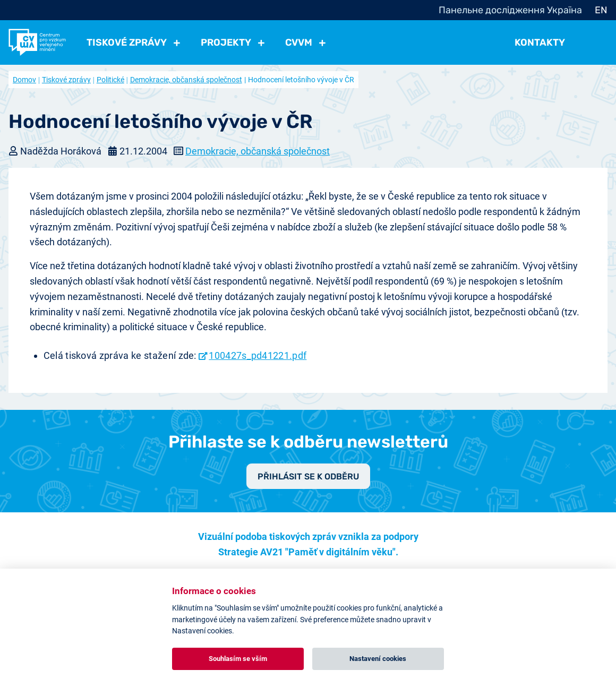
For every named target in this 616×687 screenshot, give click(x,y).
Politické (110, 80)
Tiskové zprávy (66, 80)
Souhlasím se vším (238, 659)
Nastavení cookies (378, 659)
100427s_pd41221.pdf (258, 355)
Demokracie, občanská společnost (186, 80)
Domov (24, 80)
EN (601, 10)
